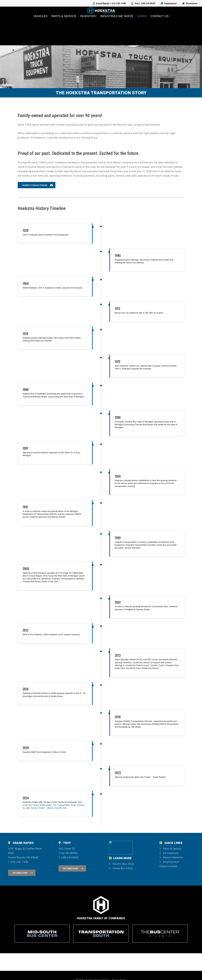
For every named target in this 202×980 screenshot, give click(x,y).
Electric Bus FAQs (122, 864)
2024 (26, 798)
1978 (25, 334)
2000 (26, 569)
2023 (118, 773)
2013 (118, 655)
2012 (25, 630)
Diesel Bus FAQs (121, 868)
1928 (25, 230)
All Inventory (169, 853)
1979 (117, 361)
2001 (118, 602)
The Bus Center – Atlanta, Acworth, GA (48, 808)
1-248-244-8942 (69, 857)
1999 (118, 538)
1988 (118, 417)
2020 (26, 748)
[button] (37, 185)
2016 (26, 689)
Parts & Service (170, 849)
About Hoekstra (171, 857)
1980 (26, 390)
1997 (25, 507)
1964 (25, 283)
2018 (118, 717)
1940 (118, 255)
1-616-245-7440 (18, 862)
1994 (118, 476)
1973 (117, 308)
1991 (25, 448)
